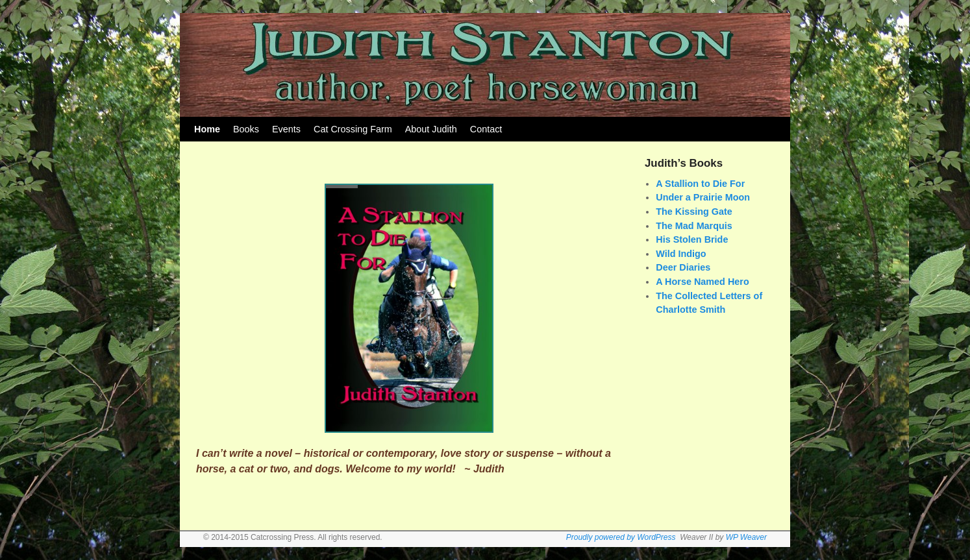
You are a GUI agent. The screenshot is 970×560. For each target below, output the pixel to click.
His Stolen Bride (692, 239)
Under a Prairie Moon (703, 197)
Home (207, 129)
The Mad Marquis (694, 226)
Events (286, 129)
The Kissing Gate (694, 212)
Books (246, 129)
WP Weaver (746, 537)
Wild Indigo (681, 254)
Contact (486, 129)
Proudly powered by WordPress (621, 537)
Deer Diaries (683, 267)
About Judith (431, 129)
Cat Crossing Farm (353, 129)
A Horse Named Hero (702, 282)
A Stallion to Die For (700, 184)
